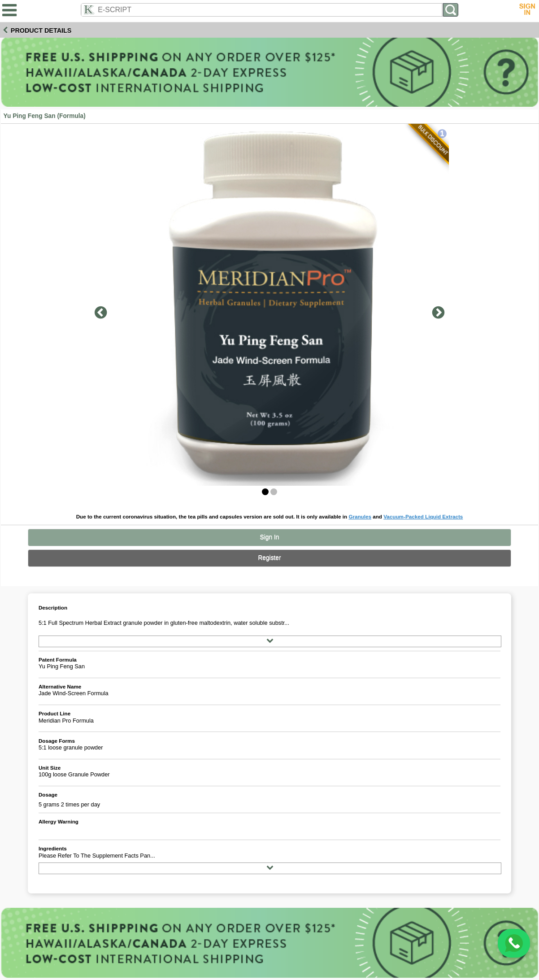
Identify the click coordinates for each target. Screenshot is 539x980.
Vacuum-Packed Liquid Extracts (423, 516)
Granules (360, 516)
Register (269, 558)
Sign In (270, 537)
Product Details (41, 30)
